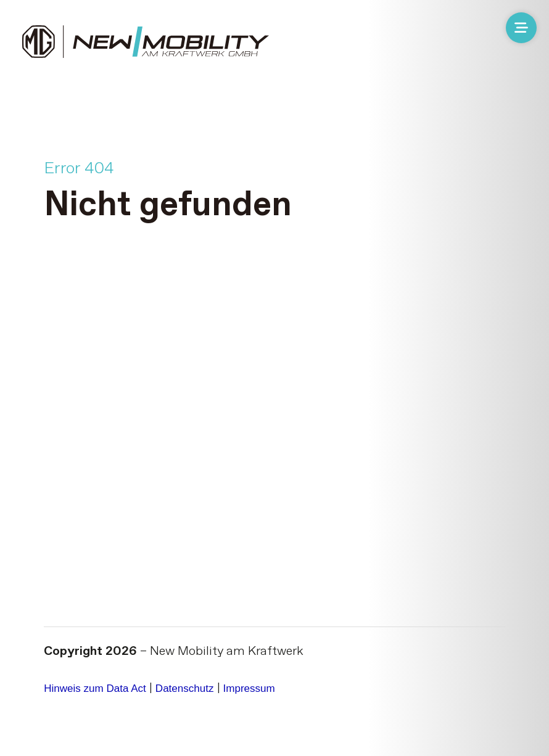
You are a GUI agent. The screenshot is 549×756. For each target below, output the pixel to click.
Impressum (292, 667)
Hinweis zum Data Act (106, 667)
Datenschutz (214, 667)
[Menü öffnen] (521, 28)
